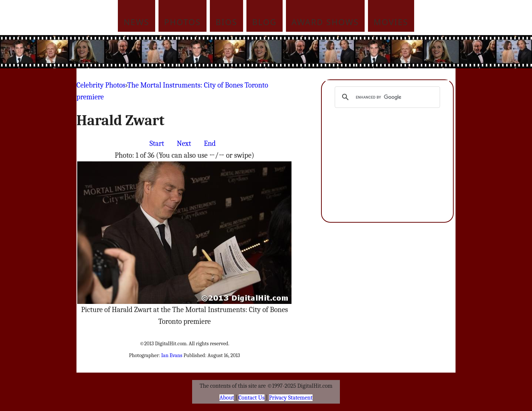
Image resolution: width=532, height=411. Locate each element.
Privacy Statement (291, 398)
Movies (391, 22)
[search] (386, 97)
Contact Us (252, 398)
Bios (227, 22)
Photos (182, 22)
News (137, 22)
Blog (265, 22)
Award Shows (325, 22)
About (227, 398)
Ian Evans (172, 355)
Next (184, 143)
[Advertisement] (316, 52)
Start (157, 143)
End (210, 143)
